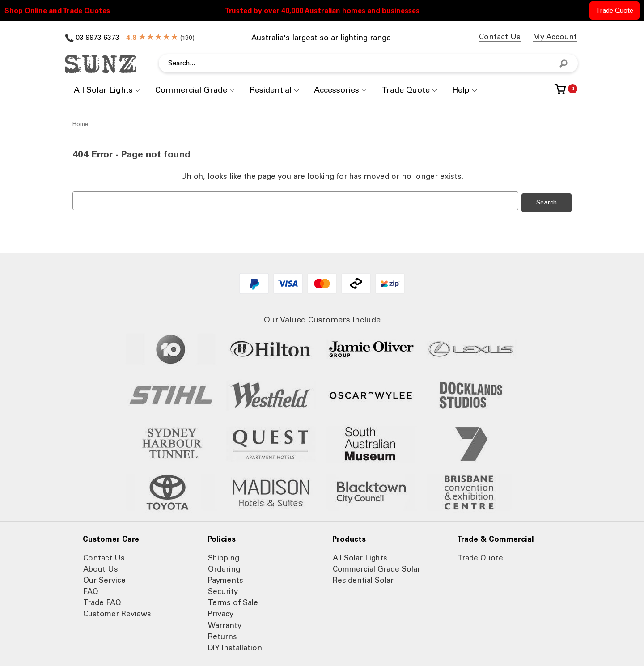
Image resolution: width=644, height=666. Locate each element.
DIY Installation (235, 646)
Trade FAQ (102, 601)
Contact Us (500, 37)
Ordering (224, 567)
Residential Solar (363, 578)
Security (223, 590)
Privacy (221, 612)
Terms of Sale (233, 601)
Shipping (224, 556)
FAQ (91, 590)
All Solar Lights (103, 90)
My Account (555, 37)
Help (461, 90)
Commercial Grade (191, 90)
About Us (101, 567)
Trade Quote (614, 11)
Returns (222, 635)
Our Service (104, 578)
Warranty (225, 624)
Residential (271, 90)
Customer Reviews (117, 612)
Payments (226, 578)
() (160, 38)
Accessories (337, 90)
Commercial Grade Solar (377, 567)
